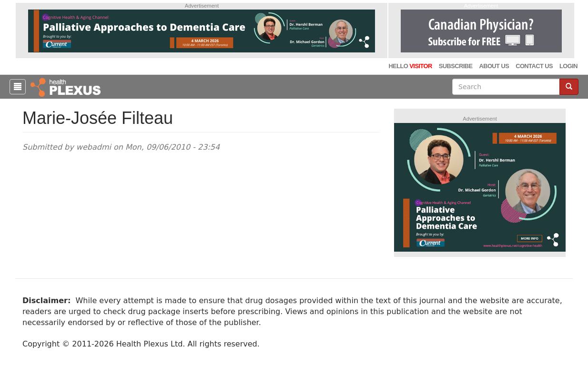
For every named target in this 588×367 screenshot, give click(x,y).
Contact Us (534, 66)
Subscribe (456, 66)
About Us (494, 66)
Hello (410, 66)
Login (568, 66)
